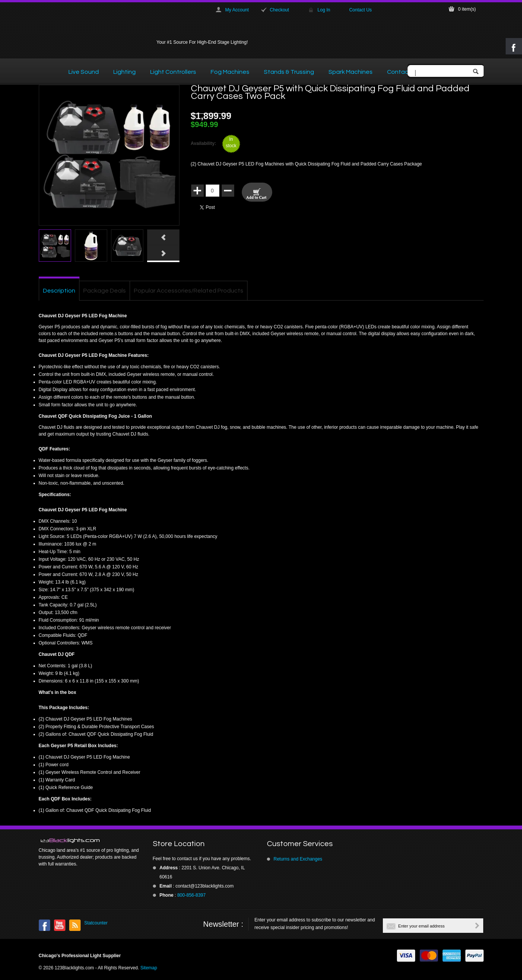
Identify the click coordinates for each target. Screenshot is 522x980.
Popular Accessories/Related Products (189, 291)
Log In (324, 10)
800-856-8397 (191, 895)
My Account (237, 10)
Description (59, 291)
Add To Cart (257, 192)
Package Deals (105, 291)
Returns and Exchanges (298, 859)
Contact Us (360, 10)
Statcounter (96, 923)
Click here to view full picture (165, 221)
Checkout (279, 10)
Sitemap (149, 968)
